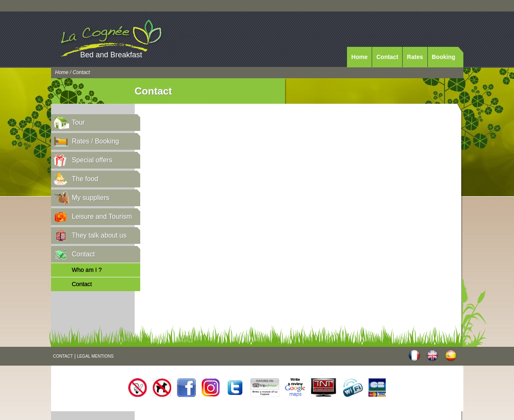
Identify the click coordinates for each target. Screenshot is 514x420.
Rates (415, 57)
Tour (78, 122)
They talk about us (99, 235)
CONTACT (63, 356)
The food (85, 179)
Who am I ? (87, 270)
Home (359, 57)
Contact (387, 57)
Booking (444, 57)
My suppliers (91, 198)
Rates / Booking (96, 141)
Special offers (92, 160)
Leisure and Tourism (102, 216)
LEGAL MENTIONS (95, 356)
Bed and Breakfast (111, 55)
